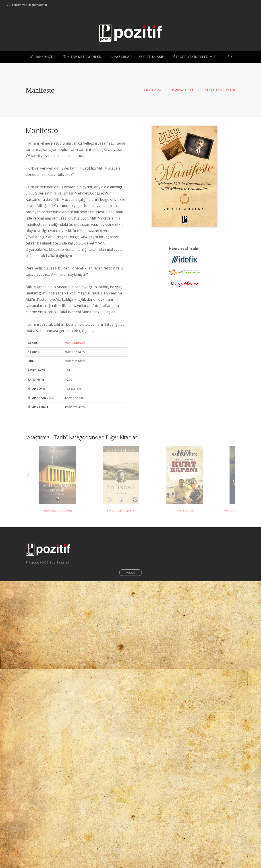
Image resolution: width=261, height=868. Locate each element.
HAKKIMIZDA (43, 57)
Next (232, 476)
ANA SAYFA (153, 90)
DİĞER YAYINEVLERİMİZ (194, 57)
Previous (29, 476)
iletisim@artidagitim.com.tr (30, 5)
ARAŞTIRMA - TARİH (220, 90)
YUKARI (131, 573)
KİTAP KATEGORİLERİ (83, 57)
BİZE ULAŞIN (152, 57)
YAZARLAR (121, 57)
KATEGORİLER (183, 90)
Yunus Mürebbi (76, 343)
